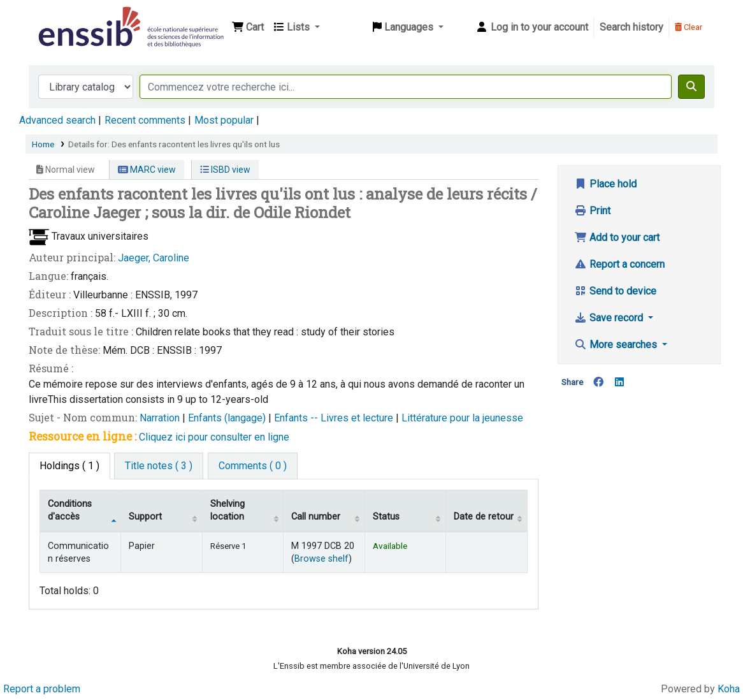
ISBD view (225, 170)
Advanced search (57, 120)
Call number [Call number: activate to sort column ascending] (316, 517)
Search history (631, 27)
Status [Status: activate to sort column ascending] (386, 517)
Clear (689, 27)
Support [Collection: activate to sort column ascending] (145, 517)
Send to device (615, 291)
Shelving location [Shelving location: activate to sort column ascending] (227, 510)
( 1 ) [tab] (69, 466)
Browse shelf (321, 559)
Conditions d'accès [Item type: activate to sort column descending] (70, 510)
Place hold (605, 184)
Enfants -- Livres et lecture (335, 418)
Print (592, 211)
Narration (161, 418)
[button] (248, 27)
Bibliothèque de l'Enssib (68, 18)
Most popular (224, 120)
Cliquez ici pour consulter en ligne (214, 437)
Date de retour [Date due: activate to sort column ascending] (484, 517)
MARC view (147, 170)
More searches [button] (617, 345)
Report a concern (619, 264)
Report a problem (42, 689)
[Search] (691, 87)
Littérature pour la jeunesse (462, 418)
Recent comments (145, 120)
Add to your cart (617, 237)
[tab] (159, 466)
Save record (610, 318)
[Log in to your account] (532, 27)
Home (43, 144)
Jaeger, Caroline (154, 258)
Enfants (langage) (228, 418)
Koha (729, 689)
